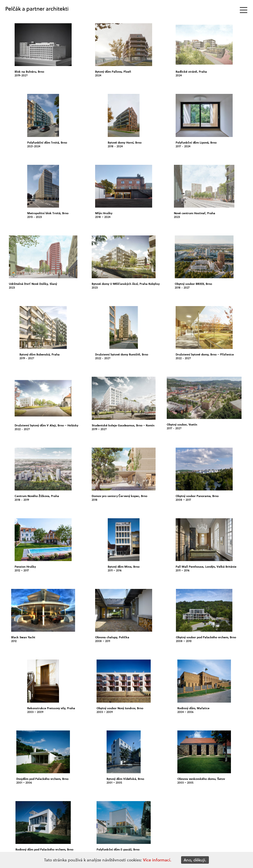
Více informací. (157, 860)
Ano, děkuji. (195, 860)
